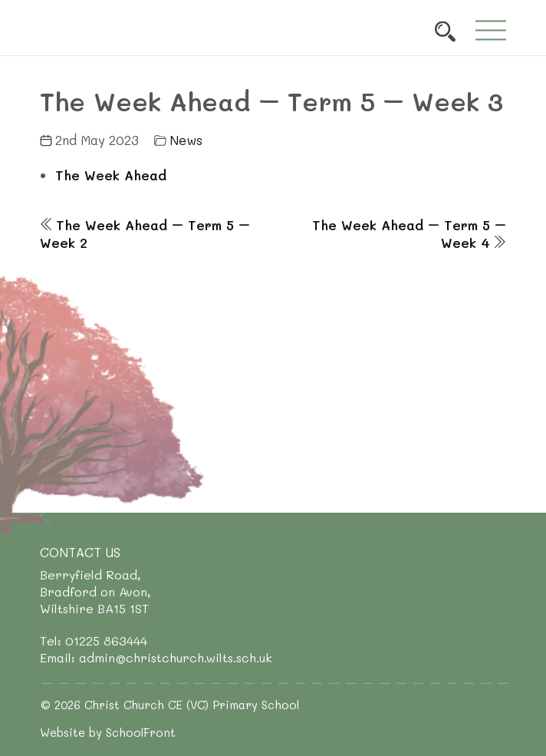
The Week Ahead (111, 175)
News (186, 140)
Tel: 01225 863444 (94, 640)
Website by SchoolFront (108, 732)
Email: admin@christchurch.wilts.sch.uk (156, 657)
